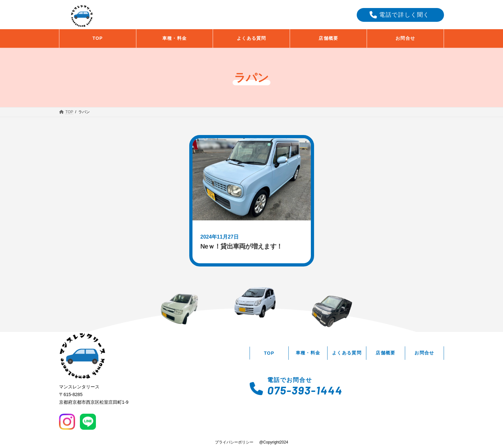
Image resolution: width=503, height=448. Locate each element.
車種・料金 (308, 353)
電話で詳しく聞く (404, 15)
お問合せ (424, 353)
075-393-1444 (305, 390)
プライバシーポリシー (234, 442)
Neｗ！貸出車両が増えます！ (242, 246)
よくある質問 (347, 353)
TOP (269, 353)
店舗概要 (386, 353)
